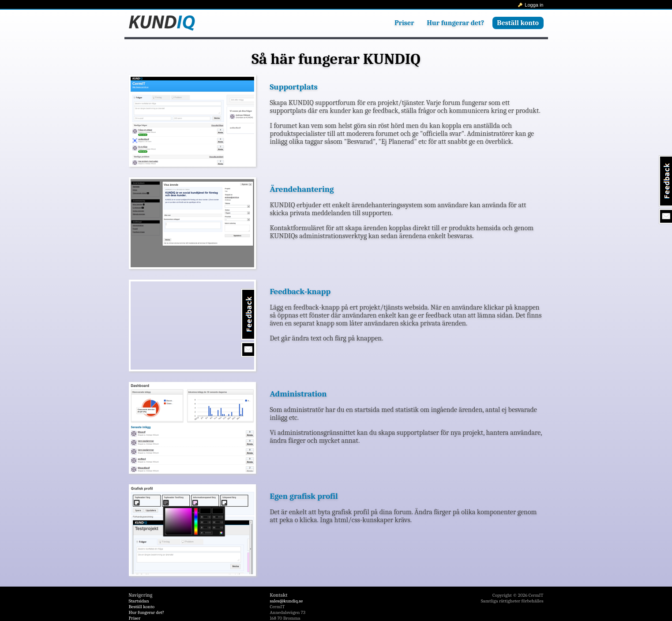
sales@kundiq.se (287, 601)
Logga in (534, 5)
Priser (404, 23)
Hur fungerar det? (456, 23)
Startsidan (139, 601)
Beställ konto (518, 23)
